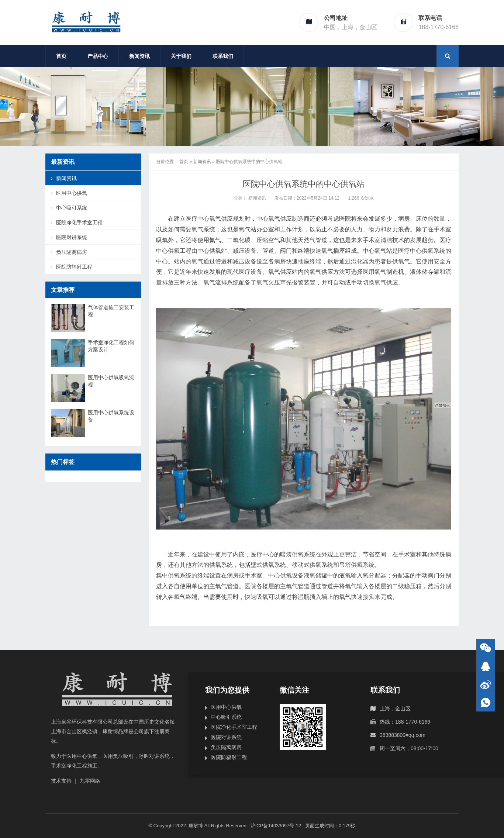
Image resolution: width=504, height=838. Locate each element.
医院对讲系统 (72, 237)
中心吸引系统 (72, 208)
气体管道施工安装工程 (111, 311)
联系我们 (223, 56)
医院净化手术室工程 (79, 223)
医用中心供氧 (72, 193)
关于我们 (181, 56)
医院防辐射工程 (74, 267)
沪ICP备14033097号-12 (277, 826)
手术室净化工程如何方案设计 (111, 346)
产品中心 (98, 56)
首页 (61, 56)
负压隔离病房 (72, 252)
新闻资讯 (139, 56)
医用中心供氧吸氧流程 (111, 381)
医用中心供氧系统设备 (111, 416)
